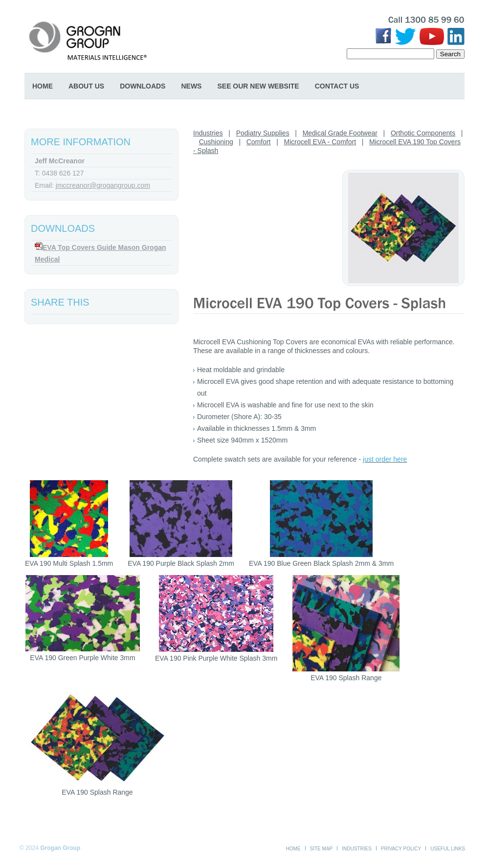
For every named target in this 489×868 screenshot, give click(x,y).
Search (450, 54)
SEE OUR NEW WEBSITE (258, 86)
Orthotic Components (423, 133)
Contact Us (337, 86)
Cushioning (216, 142)
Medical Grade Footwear (340, 133)
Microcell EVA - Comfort (320, 142)
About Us (86, 86)
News (191, 86)
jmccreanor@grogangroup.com (103, 185)
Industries (208, 133)
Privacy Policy (401, 849)
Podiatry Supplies (263, 133)
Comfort (259, 142)
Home (43, 86)
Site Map (322, 849)
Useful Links (448, 849)
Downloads (143, 86)
